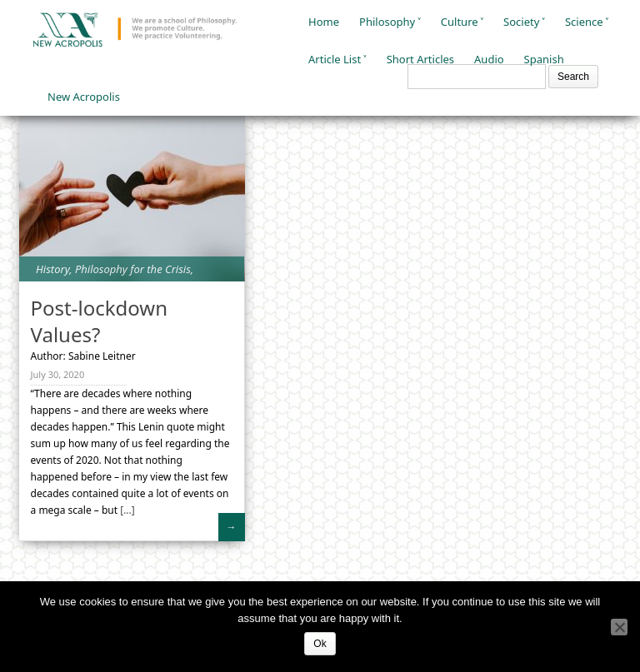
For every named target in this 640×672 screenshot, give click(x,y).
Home (324, 22)
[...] (126, 510)
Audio (489, 59)
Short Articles (420, 59)
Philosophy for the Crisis (133, 269)
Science (584, 22)
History (52, 269)
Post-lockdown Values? (99, 321)
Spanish (544, 59)
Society (521, 22)
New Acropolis (84, 97)
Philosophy (387, 22)
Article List (335, 59)
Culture (460, 22)
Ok (320, 644)
